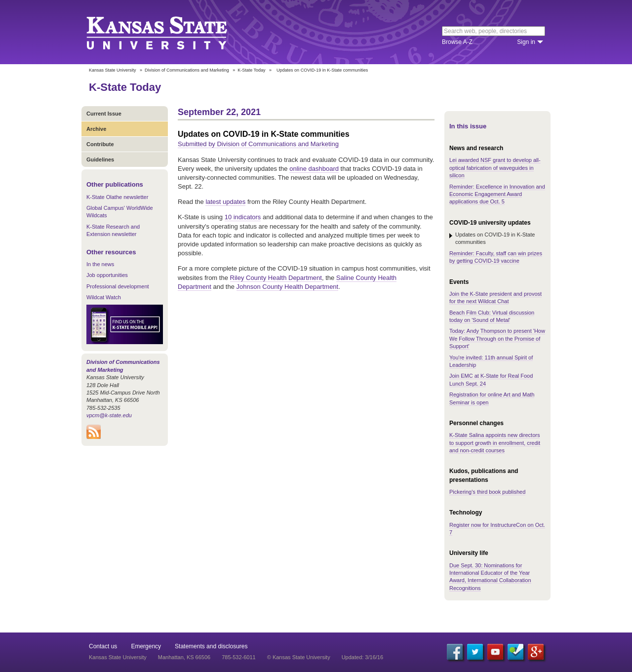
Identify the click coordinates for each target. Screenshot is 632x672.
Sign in (526, 42)
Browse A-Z (457, 42)
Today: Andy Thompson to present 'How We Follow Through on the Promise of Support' (497, 338)
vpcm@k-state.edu (109, 415)
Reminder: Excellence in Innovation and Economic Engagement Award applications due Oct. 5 (497, 194)
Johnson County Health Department (288, 287)
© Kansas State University (299, 657)
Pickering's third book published (487, 492)
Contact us (103, 646)
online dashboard (314, 169)
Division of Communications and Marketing (187, 70)
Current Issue (104, 114)
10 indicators (243, 217)
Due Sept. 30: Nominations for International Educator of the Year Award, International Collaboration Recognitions (490, 577)
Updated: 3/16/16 (362, 657)
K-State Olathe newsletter (117, 197)
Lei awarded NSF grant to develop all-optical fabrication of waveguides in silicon (495, 168)
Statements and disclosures (211, 646)
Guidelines (100, 159)
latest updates (225, 202)
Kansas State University (169, 32)
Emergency (146, 646)
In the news (100, 264)
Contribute (100, 144)
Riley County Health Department (276, 278)
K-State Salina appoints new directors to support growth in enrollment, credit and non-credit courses (495, 443)
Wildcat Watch (104, 297)
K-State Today (251, 70)
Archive (96, 129)
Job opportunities (107, 275)
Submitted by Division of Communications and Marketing (258, 144)
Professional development (118, 286)
